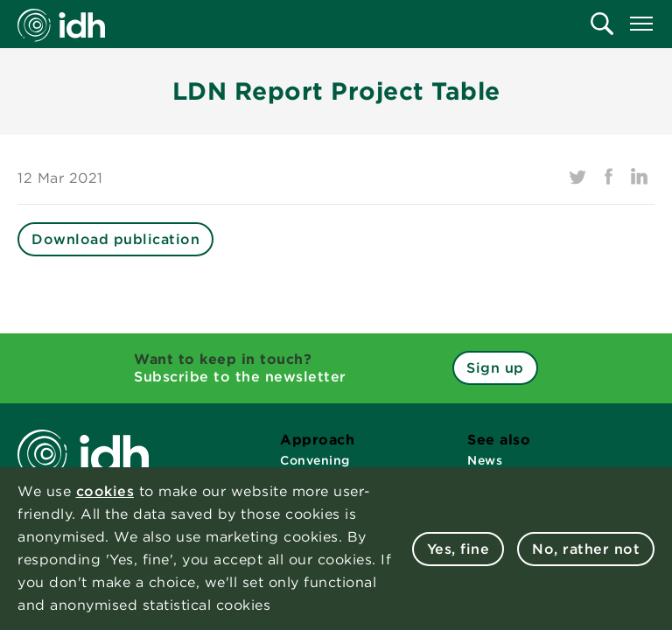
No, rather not (586, 549)
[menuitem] (602, 24)
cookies (105, 491)
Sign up (495, 368)
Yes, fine (458, 549)
